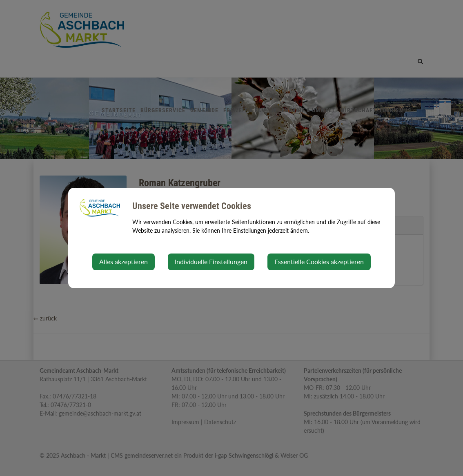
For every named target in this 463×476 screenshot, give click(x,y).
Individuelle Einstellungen (211, 261)
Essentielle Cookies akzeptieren (319, 261)
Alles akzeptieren (124, 261)
